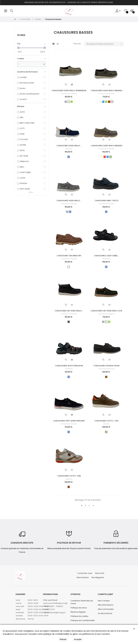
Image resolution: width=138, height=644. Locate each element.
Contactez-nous (85, 573)
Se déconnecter (105, 613)
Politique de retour (79, 608)
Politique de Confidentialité (83, 621)
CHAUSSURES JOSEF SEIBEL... (106, 256)
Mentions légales (78, 612)
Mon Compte (104, 601)
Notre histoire (83, 578)
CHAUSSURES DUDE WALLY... (69, 146)
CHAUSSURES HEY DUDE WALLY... (69, 311)
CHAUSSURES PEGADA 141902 (107, 366)
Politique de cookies (79, 616)
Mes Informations (106, 605)
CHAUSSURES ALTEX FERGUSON (69, 366)
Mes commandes (106, 609)
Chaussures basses (69, 94)
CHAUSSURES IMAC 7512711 (107, 201)
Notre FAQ (100, 573)
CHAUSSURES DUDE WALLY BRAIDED (107, 91)
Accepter (78, 639)
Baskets (69, 149)
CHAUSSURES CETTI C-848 (69, 476)
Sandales (106, 259)
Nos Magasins (98, 578)
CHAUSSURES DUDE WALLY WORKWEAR (69, 91)
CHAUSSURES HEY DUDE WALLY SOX (106, 311)
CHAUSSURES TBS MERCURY (69, 256)
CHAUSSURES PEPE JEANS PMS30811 (69, 421)
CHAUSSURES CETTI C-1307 (107, 421)
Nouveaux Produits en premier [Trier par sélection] (105, 44)
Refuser (63, 639)
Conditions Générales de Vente (82, 602)
